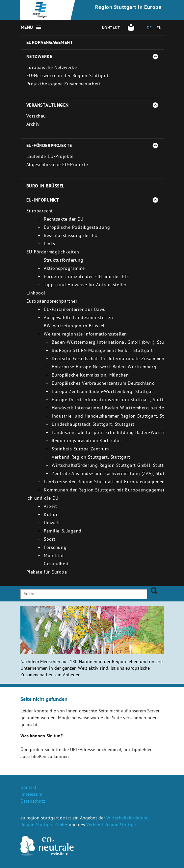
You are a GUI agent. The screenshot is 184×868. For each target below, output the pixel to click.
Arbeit (50, 507)
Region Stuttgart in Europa (128, 8)
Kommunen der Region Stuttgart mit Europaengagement (106, 491)
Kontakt (111, 29)
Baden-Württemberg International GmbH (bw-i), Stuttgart (114, 343)
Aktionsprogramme (64, 269)
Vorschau (36, 117)
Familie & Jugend (63, 532)
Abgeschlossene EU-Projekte (57, 165)
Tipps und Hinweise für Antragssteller (85, 285)
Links (50, 244)
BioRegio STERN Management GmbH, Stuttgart (102, 351)
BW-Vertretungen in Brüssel (74, 326)
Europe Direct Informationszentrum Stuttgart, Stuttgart (112, 400)
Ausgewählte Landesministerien (78, 318)
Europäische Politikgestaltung (77, 228)
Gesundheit (56, 564)
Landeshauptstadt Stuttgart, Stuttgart (93, 425)
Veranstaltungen (48, 106)
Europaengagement (50, 43)
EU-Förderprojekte (49, 146)
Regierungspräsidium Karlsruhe (86, 441)
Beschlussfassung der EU (71, 236)
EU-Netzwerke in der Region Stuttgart (68, 76)
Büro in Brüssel (45, 186)
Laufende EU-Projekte (50, 157)
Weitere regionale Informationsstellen (85, 335)
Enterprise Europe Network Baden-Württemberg (104, 368)
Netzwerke (39, 57)
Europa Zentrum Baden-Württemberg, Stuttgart (103, 392)
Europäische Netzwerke (52, 68)
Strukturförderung (64, 261)
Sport (50, 540)
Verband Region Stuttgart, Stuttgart (91, 458)
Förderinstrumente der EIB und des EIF (86, 277)
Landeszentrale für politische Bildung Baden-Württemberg (116, 433)
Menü (27, 28)
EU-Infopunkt (43, 201)
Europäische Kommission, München (90, 376)
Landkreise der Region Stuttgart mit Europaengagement (105, 482)
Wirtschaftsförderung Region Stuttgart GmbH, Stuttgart (112, 466)
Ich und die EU (42, 499)
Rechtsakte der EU (64, 220)
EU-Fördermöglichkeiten (53, 253)
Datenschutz (33, 802)
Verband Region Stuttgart (112, 825)
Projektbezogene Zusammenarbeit (64, 85)
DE (149, 29)
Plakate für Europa (47, 573)
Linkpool (36, 294)
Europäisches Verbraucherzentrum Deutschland (103, 384)
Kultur (51, 515)
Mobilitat (54, 556)
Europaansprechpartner (52, 302)
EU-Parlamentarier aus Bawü (75, 310)
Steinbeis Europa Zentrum (80, 450)
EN (159, 29)
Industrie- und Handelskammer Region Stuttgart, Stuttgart (116, 417)
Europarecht (40, 212)
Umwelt (52, 523)
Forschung (55, 548)
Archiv (33, 125)
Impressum (31, 795)
